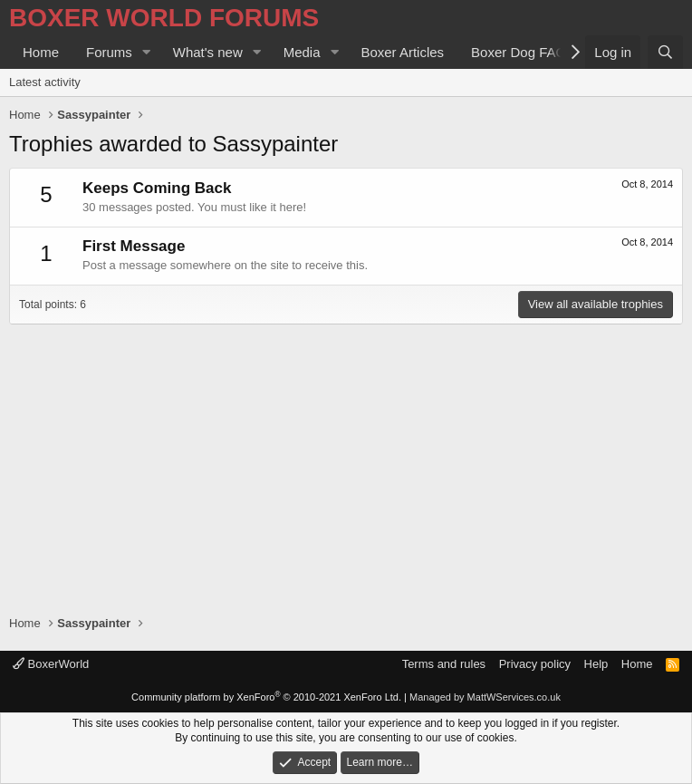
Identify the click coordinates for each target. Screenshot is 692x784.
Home (41, 52)
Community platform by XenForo (266, 697)
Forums (109, 52)
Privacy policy (535, 664)
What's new (208, 52)
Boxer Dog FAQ (519, 52)
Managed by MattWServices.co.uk (485, 697)
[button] (147, 52)
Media (302, 52)
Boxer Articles (402, 52)
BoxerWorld (51, 664)
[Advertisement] (346, 460)
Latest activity (45, 82)
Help (596, 664)
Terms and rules (444, 664)
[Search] (665, 52)
